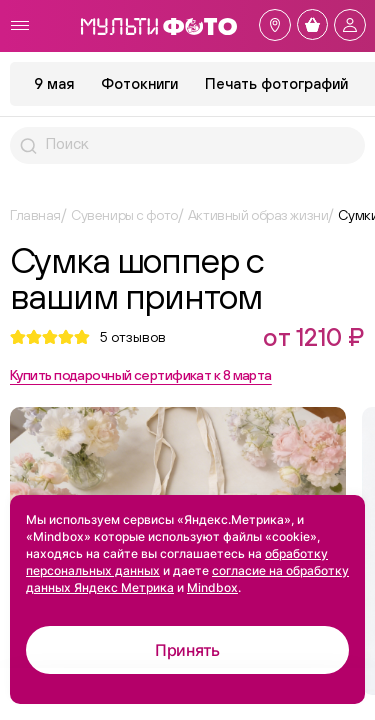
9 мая (54, 83)
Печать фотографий (276, 83)
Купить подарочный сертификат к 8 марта (141, 375)
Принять (187, 650)
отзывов (133, 337)
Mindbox (212, 587)
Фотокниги (139, 83)
